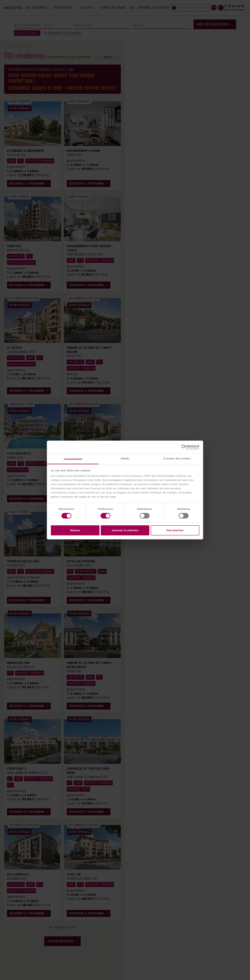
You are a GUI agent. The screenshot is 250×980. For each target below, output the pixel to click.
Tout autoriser (175, 530)
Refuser (75, 530)
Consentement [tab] (73, 459)
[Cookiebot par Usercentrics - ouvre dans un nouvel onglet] (184, 447)
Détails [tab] (125, 458)
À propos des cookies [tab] (177, 458)
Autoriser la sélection (125, 530)
